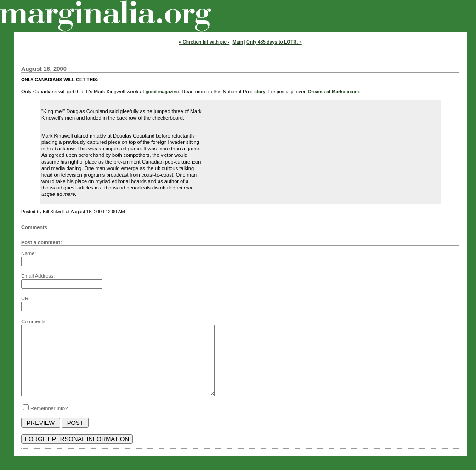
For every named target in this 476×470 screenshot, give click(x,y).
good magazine (162, 92)
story (260, 92)
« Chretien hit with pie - (204, 42)
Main (238, 42)
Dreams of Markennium (334, 92)
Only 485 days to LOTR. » (274, 42)
